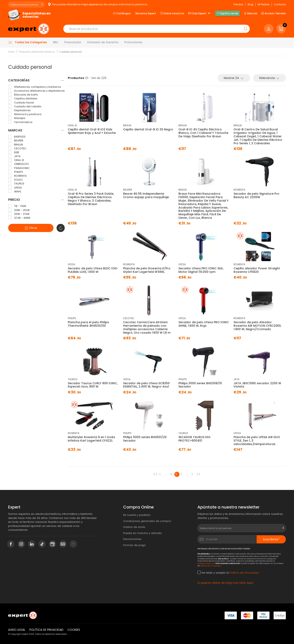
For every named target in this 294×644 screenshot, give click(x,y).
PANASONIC (19, 168)
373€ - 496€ (19, 218)
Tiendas (238, 4)
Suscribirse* (271, 539)
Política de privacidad (46, 630)
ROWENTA (17, 176)
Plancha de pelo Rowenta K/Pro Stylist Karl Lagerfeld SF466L (147, 270)
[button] (281, 29)
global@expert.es (206, 563)
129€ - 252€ (19, 210)
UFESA (15, 188)
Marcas (251, 13)
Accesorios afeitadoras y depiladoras (36, 91)
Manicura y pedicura (25, 114)
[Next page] (193, 474)
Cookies (74, 630)
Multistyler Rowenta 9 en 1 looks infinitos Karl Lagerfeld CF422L (91, 439)
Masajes (17, 118)
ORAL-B (16, 160)
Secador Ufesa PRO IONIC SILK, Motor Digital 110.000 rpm (201, 270)
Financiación (73, 42)
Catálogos (122, 13)
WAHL (15, 191)
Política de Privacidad (211, 566)
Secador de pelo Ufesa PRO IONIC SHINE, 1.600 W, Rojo (204, 324)
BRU (56, 42)
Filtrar (31, 228)
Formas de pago (134, 545)
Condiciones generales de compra (147, 521)
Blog (251, 4)
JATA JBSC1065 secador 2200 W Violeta (257, 385)
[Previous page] (155, 474)
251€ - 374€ (19, 214)
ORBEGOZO (18, 164)
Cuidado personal (71, 52)
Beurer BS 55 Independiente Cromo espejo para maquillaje (146, 195)
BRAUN (16, 144)
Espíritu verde (227, 13)
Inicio (11, 52)
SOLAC (16, 180)
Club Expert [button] (200, 13)
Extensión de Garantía (103, 42)
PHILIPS (16, 172)
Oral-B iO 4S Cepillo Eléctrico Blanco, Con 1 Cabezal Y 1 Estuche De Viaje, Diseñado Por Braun (203, 133)
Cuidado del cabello (25, 106)
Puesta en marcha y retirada (142, 533)
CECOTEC (17, 148)
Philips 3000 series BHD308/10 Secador (200, 385)
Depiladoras (19, 110)
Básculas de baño (23, 95)
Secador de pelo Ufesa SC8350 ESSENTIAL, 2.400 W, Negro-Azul (146, 385)
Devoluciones (132, 539)
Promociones (133, 42)
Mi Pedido (264, 4)
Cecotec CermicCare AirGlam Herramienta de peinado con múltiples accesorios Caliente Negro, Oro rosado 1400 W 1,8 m (147, 327)
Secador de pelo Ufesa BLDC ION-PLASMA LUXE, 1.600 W (93, 270)
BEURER (16, 141)
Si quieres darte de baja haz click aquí (225, 583)
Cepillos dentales (23, 99)
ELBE (14, 152)
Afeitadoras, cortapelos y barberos (35, 87)
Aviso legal (17, 630)
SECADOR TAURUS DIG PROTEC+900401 (194, 439)
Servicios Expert (146, 13)
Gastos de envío (134, 527)
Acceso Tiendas (274, 13)
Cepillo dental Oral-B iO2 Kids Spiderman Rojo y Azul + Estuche (92, 131)
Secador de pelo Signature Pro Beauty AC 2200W (256, 195)
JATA (14, 156)
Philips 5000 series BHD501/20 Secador (145, 439)
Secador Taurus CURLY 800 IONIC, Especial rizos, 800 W (93, 385)
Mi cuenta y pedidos (137, 515)
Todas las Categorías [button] (28, 42)
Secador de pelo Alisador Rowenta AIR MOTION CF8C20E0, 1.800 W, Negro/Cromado (257, 326)
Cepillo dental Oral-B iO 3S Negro (148, 129)
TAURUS (16, 184)
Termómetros (20, 122)
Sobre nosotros (172, 13)
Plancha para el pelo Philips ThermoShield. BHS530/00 (88, 324)
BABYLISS (17, 137)
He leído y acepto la (228, 573)
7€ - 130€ (17, 206)
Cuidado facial (21, 102)
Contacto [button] (280, 4)
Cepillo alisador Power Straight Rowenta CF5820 (257, 270)
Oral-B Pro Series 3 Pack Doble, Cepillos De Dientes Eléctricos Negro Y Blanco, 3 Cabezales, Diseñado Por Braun (91, 199)
